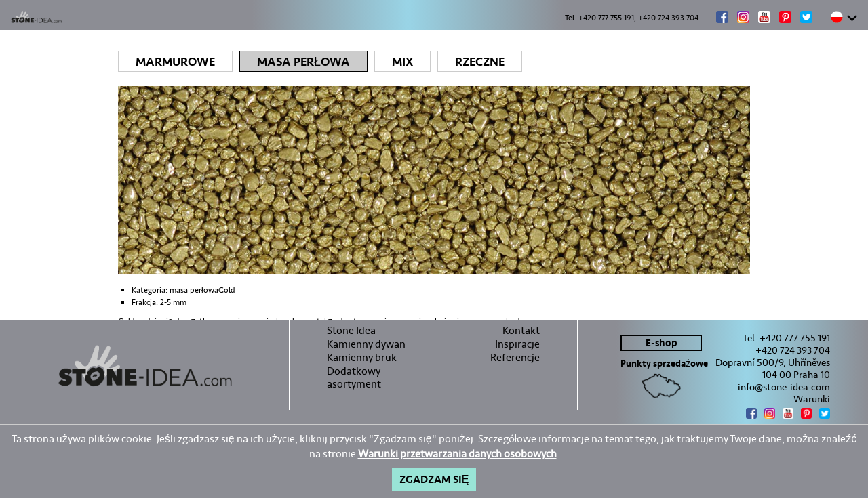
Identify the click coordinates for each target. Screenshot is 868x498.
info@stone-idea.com (784, 387)
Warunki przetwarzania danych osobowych (457, 454)
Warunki (812, 399)
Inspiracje (517, 344)
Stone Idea (351, 330)
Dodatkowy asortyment (354, 377)
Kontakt (521, 330)
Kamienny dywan (366, 344)
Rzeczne (480, 62)
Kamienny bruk (362, 357)
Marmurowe (175, 62)
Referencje (515, 357)
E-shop (662, 343)
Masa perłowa (303, 62)
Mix (402, 62)
